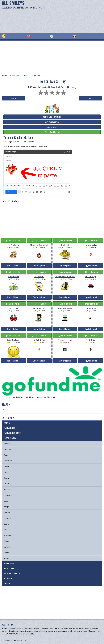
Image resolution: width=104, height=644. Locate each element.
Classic (7, 466)
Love (6, 501)
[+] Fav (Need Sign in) (52, 132)
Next (91, 98)
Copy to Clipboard (13, 266)
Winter (7, 553)
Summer (7, 541)
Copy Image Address (52, 122)
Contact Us (22, 640)
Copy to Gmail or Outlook (52, 117)
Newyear (8, 518)
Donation (5, 397)
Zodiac (7, 558)
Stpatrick (8, 535)
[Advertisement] (70, 16)
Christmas (8, 461)
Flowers (7, 489)
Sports (7, 524)
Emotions (8, 484)
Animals (7, 443)
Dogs (26, 75)
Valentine (8, 547)
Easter (7, 478)
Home (4, 75)
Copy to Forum (52, 127)
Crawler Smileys (15, 75)
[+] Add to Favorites (13, 240)
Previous (13, 98)
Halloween (8, 495)
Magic (7, 507)
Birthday (7, 449)
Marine (7, 512)
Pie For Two (36, 75)
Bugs (6, 455)
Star (6, 530)
